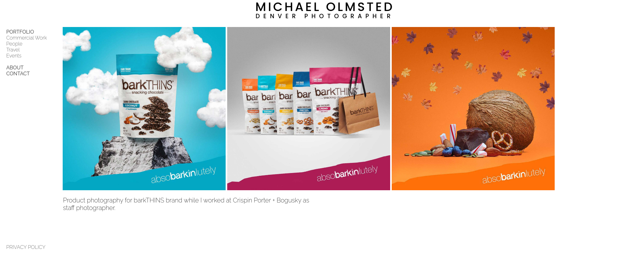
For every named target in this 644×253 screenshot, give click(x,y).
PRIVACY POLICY (26, 247)
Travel (13, 50)
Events (14, 56)
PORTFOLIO (20, 32)
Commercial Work (27, 38)
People (14, 44)
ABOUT (15, 68)
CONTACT (18, 74)
